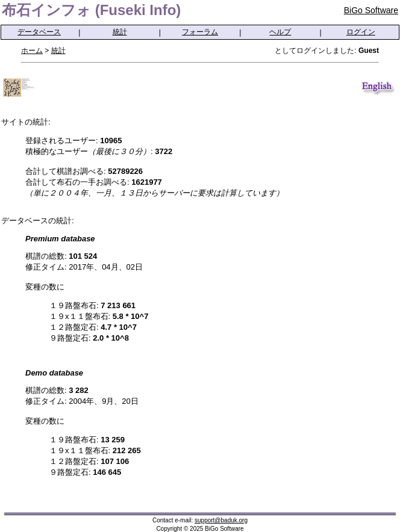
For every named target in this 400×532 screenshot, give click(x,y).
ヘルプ (280, 32)
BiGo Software (371, 10)
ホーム (32, 51)
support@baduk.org (221, 520)
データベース (39, 32)
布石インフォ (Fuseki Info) (91, 10)
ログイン (361, 32)
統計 (120, 32)
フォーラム (200, 32)
